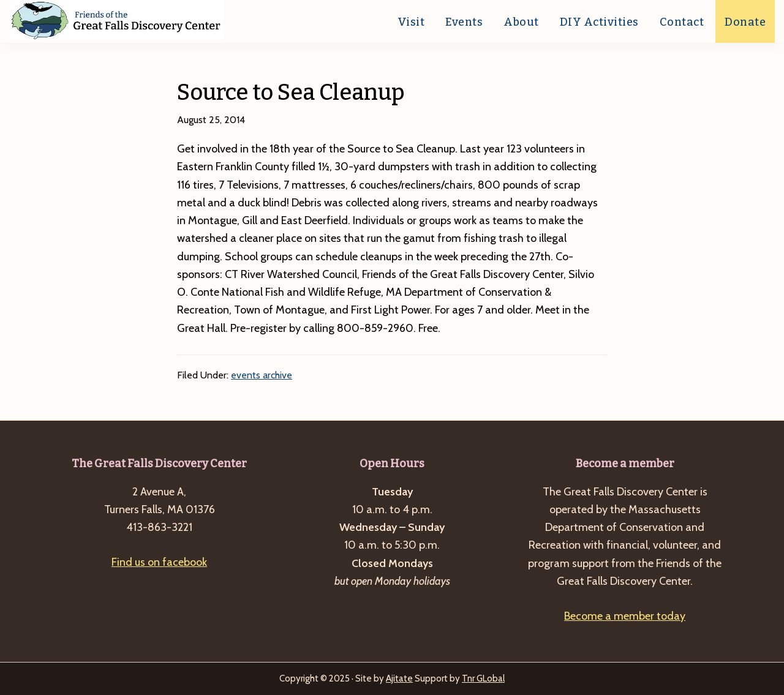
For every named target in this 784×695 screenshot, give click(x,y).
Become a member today (625, 616)
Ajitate (399, 678)
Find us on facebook (159, 562)
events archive (262, 375)
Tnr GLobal (483, 678)
